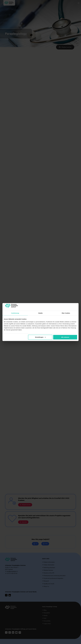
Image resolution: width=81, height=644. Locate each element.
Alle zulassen (65, 337)
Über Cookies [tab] (66, 313)
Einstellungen (40, 337)
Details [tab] (40, 313)
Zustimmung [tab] (15, 313)
